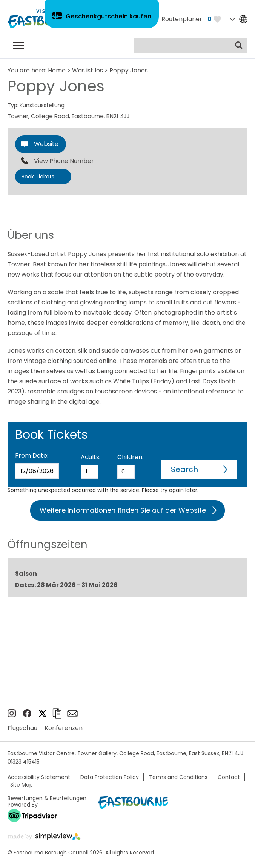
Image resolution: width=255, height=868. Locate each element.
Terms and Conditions (178, 777)
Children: (130, 457)
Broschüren (57, 714)
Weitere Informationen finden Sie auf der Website (123, 510)
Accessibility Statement (39, 777)
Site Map (22, 785)
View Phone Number (64, 161)
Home (57, 70)
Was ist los (88, 70)
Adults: (91, 457)
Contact (229, 777)
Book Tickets (38, 177)
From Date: (32, 456)
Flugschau (22, 728)
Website (46, 144)
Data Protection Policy (110, 777)
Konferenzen (64, 728)
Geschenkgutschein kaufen (109, 18)
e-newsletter (72, 714)
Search (184, 469)
